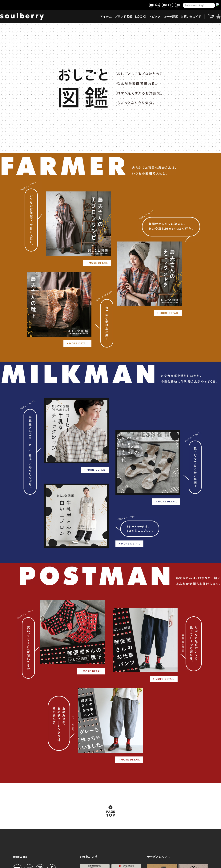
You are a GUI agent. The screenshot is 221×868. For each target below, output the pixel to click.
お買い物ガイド (191, 17)
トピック (155, 17)
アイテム (106, 17)
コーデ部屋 (171, 17)
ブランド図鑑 (123, 17)
